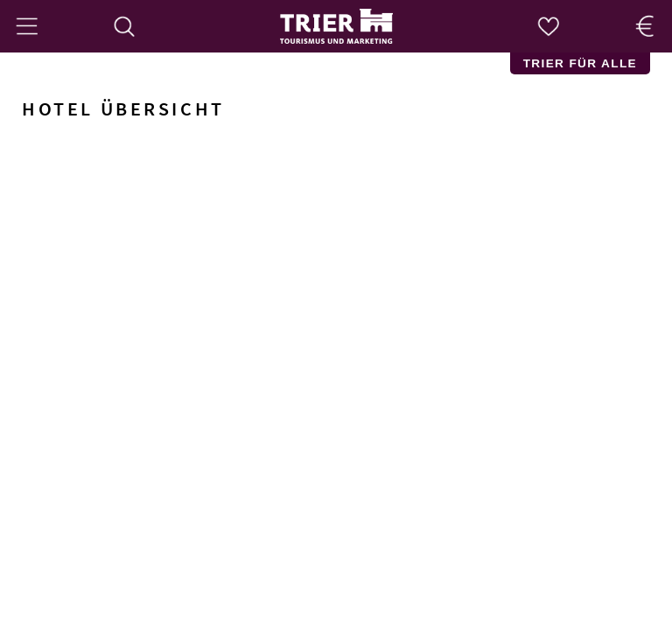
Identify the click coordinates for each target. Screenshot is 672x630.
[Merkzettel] (548, 26)
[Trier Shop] (646, 26)
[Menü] (26, 26)
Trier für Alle (580, 63)
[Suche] (124, 26)
